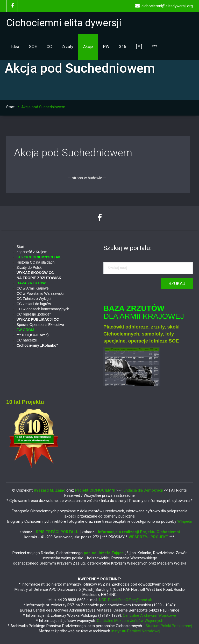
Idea (15, 47)
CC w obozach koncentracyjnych (43, 309)
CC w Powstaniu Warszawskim (41, 293)
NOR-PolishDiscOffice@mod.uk (125, 600)
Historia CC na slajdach (35, 262)
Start (10, 107)
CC (49, 47)
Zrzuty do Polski (30, 267)
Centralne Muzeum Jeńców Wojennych (130, 621)
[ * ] (139, 47)
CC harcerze (27, 340)
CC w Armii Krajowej (33, 288)
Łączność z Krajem (32, 252)
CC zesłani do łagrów (34, 304)
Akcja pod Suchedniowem (73, 153)
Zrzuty (67, 47)
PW (106, 47)
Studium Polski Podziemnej (169, 626)
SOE (33, 47)
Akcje (88, 47)
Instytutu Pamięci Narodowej (136, 631)
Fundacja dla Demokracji (143, 490)
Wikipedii (184, 521)
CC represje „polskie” (34, 314)
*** (155, 47)
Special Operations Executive (40, 325)
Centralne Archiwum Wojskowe (149, 615)
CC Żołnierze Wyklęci (34, 299)
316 (123, 47)
